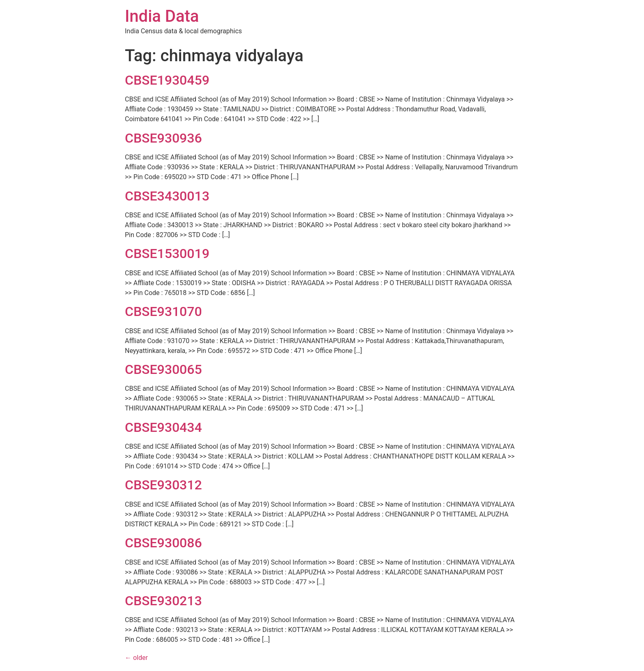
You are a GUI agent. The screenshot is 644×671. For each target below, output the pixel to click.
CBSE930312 (163, 485)
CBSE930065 (163, 369)
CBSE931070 (163, 311)
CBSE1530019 (167, 254)
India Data (162, 16)
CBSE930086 (163, 543)
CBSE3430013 (167, 196)
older (136, 658)
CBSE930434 (163, 427)
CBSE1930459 (167, 80)
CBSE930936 (163, 138)
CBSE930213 (163, 601)
